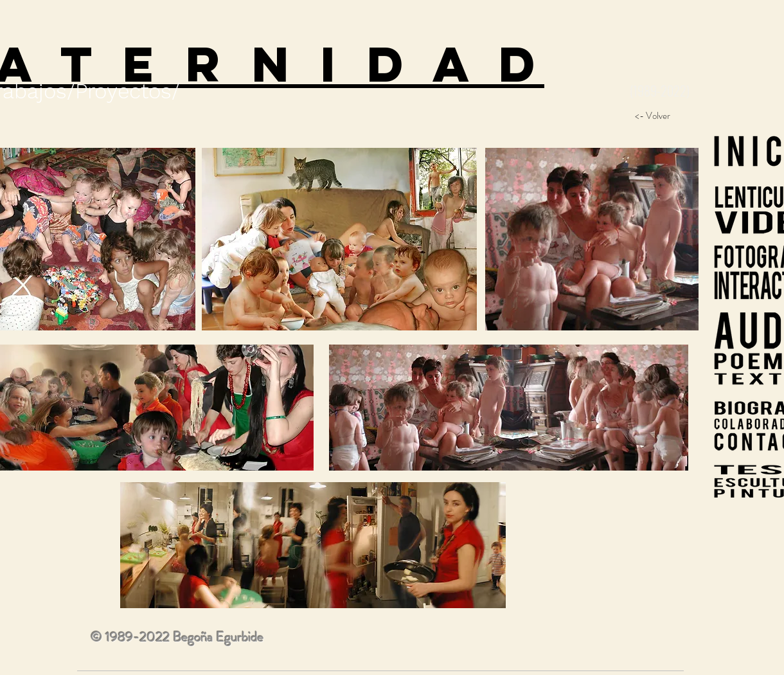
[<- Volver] (652, 116)
